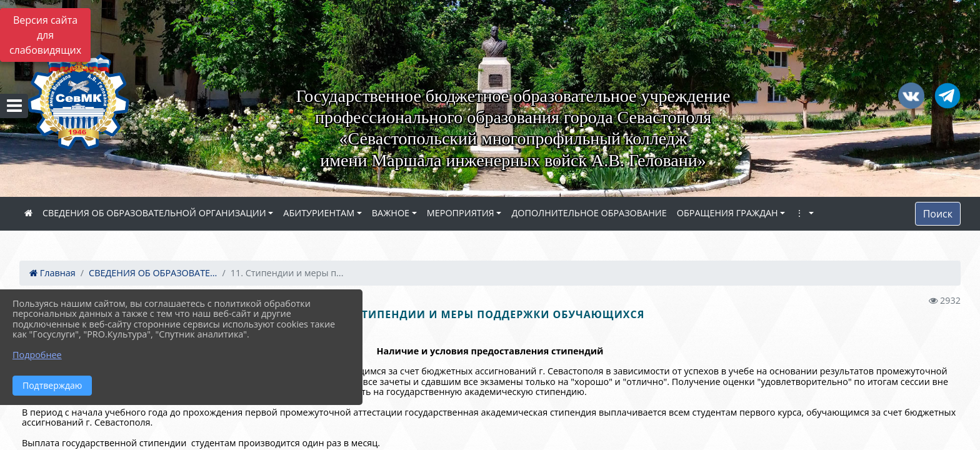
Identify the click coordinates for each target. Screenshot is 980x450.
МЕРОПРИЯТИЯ (461, 213)
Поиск (938, 214)
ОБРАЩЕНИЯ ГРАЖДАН (727, 213)
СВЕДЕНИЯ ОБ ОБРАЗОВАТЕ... (153, 273)
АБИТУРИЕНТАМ (319, 213)
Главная (52, 273)
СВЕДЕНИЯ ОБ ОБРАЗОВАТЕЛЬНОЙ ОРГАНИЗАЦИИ (154, 213)
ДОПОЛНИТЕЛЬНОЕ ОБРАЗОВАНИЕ (589, 213)
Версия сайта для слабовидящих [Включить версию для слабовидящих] (45, 35)
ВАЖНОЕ (391, 213)
